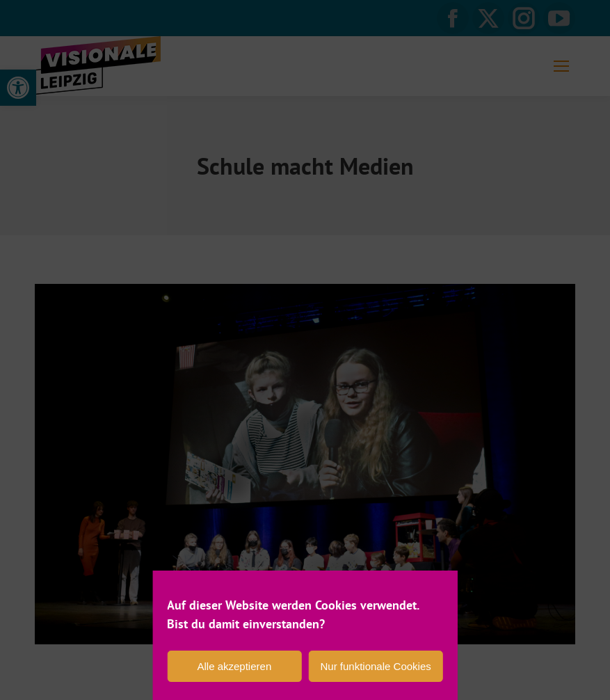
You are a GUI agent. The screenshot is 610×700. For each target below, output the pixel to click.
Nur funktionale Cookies (375, 666)
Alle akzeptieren (235, 666)
